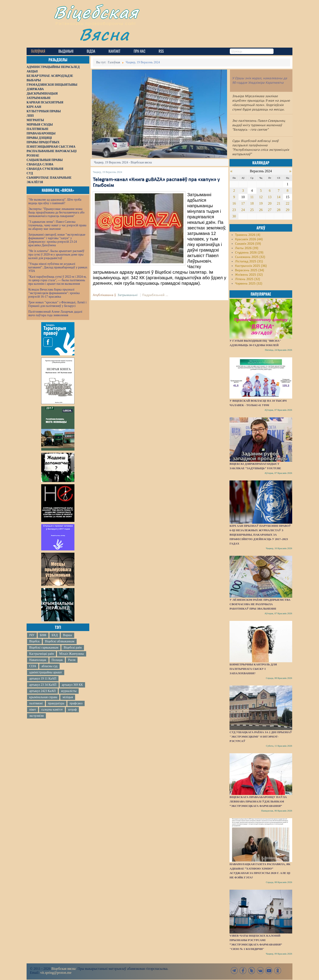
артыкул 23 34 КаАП (43, 685)
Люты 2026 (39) (247, 248)
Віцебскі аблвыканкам (60, 641)
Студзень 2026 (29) (249, 253)
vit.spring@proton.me (56, 973)
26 (261, 210)
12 (261, 197)
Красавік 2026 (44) (249, 239)
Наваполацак (38, 660)
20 (270, 203)
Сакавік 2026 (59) (248, 244)
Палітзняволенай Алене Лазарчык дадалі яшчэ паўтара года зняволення (55, 313)
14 (279, 197)
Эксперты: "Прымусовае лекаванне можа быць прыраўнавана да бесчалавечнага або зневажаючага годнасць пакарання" (56, 212)
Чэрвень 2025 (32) (249, 284)
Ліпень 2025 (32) (248, 279)
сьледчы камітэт (52, 710)
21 (279, 203)
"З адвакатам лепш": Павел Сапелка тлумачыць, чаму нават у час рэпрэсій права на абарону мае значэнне (57, 225)
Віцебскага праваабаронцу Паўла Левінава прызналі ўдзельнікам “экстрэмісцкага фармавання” (258, 801)
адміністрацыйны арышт (46, 672)
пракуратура (56, 703)
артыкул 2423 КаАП (42, 691)
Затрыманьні (128, 295)
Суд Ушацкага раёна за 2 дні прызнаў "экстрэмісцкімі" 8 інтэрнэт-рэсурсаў (261, 737)
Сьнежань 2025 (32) (250, 257)
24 (243, 210)
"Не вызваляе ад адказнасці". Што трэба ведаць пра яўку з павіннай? (55, 201)
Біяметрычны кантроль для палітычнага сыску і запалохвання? (253, 669)
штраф (72, 710)
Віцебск (34, 641)
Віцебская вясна (63, 969)
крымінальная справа (43, 697)
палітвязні (36, 703)
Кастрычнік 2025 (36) (251, 266)
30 (234, 216)
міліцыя (68, 697)
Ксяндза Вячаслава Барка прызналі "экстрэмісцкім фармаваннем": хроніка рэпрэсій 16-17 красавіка (54, 293)
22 (288, 203)
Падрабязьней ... (155, 295)
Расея (72, 660)
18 (252, 203)
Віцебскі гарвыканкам (44, 648)
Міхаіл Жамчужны (71, 654)
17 (243, 203)
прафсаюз (76, 703)
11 (252, 197)
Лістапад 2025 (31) (249, 261)
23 (234, 210)
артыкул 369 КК (72, 685)
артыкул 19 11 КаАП (43, 679)
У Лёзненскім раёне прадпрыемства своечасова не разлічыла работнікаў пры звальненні (260, 604)
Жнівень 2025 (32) (249, 275)
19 (261, 203)
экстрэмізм (36, 716)
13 (270, 197)
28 (279, 210)
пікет (33, 710)
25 (252, 210)
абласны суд (49, 666)
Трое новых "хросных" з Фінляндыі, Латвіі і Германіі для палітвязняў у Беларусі (57, 304)
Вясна (104, 34)
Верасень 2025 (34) (250, 270)
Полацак (57, 660)
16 (234, 203)
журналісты (69, 691)
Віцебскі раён (73, 648)
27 (270, 210)
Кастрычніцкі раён (42, 654)
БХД (55, 635)
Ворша (67, 635)
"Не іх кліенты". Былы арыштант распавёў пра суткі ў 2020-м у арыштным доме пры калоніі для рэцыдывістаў (56, 255)
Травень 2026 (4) (248, 235)
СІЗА (33, 666)
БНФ (43, 635)
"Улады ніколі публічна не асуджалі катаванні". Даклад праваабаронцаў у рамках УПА (58, 267)
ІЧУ (32, 635)
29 (288, 210)
